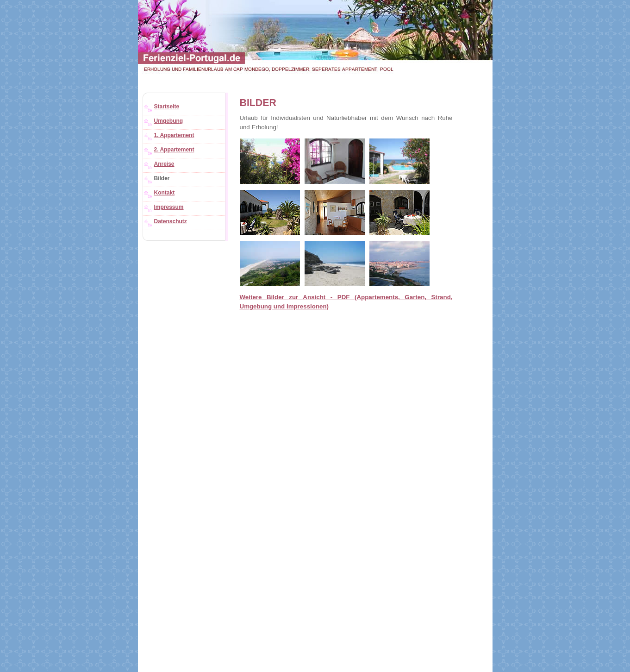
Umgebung (169, 121)
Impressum (169, 207)
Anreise (164, 164)
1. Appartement (174, 135)
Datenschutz (171, 221)
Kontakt (165, 193)
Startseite (167, 107)
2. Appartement (174, 150)
